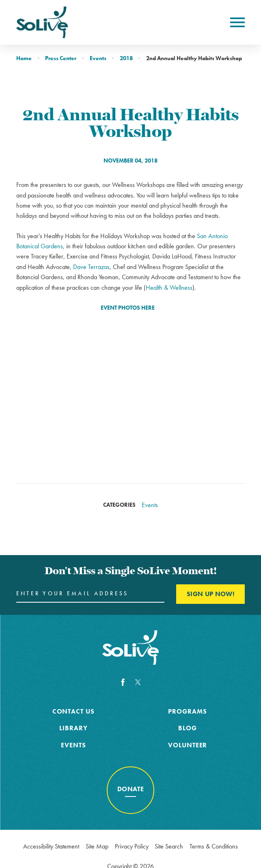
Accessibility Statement (51, 846)
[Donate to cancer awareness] (130, 790)
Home (24, 58)
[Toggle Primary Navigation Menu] (237, 22)
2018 (126, 58)
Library (73, 728)
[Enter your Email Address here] (90, 594)
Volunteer (188, 745)
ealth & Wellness (171, 288)
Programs (188, 711)
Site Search (169, 846)
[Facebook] (123, 682)
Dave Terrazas (91, 267)
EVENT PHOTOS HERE (128, 308)
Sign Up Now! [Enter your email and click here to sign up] (210, 594)
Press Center (61, 58)
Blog (188, 728)
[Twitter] (138, 682)
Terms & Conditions (214, 846)
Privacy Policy (132, 846)
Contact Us (74, 711)
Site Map (97, 846)
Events (98, 58)
